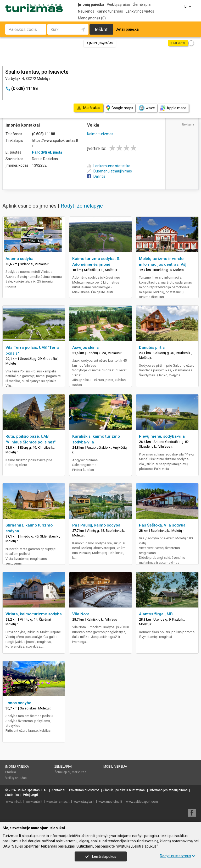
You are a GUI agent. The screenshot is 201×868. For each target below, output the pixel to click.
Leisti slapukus (101, 856)
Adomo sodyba (19, 259)
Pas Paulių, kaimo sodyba (96, 525)
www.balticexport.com (142, 802)
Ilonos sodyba (18, 703)
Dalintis (96, 176)
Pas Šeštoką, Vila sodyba (162, 525)
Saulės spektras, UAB (32, 790)
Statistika (12, 795)
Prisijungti (30, 795)
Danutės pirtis (152, 348)
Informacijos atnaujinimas (169, 790)
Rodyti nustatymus (178, 856)
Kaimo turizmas (110, 11)
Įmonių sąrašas (100, 43)
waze (147, 108)
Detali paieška (127, 29)
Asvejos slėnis (85, 348)
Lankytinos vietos (140, 11)
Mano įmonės (92, 18)
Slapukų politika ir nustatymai (124, 790)
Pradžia (11, 772)
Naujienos (86, 11)
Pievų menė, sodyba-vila (162, 436)
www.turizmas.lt (58, 802)
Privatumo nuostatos (84, 790)
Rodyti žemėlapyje (82, 206)
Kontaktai (58, 790)
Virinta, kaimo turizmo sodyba (34, 614)
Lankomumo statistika (109, 166)
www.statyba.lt (84, 802)
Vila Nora (81, 614)
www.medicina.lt (110, 802)
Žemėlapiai (142, 4)
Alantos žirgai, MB (156, 614)
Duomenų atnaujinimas (110, 171)
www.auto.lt (34, 802)
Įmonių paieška (91, 4)
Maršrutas (79, 772)
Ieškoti (102, 29)
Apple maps (173, 108)
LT (188, 6)
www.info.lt (14, 802)
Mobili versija (115, 767)
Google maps (120, 108)
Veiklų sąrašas (119, 4)
